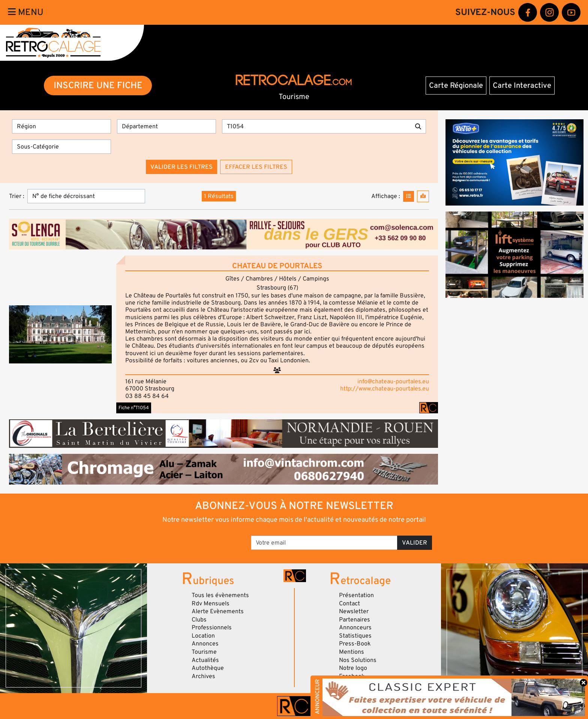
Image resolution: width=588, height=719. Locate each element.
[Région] (61, 126)
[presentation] (189, 540)
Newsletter (354, 611)
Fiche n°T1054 (134, 408)
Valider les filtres (181, 167)
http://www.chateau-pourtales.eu (385, 389)
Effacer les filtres (256, 167)
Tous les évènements (220, 595)
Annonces (205, 644)
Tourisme (204, 652)
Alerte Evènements (218, 611)
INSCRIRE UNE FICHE (98, 85)
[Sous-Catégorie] (61, 147)
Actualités (205, 660)
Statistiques (355, 636)
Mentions (352, 652)
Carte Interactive (522, 86)
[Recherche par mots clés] (316, 126)
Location (203, 636)
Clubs (199, 620)
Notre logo (353, 668)
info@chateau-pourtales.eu (393, 381)
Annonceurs (355, 627)
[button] (60, 334)
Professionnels (212, 627)
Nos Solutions (358, 660)
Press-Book (355, 644)
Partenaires (355, 620)
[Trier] (86, 196)
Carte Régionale (456, 86)
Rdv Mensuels (211, 603)
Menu (26, 12)
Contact (349, 603)
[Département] (166, 126)
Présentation (356, 595)
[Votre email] (324, 543)
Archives (203, 676)
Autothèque (208, 668)
